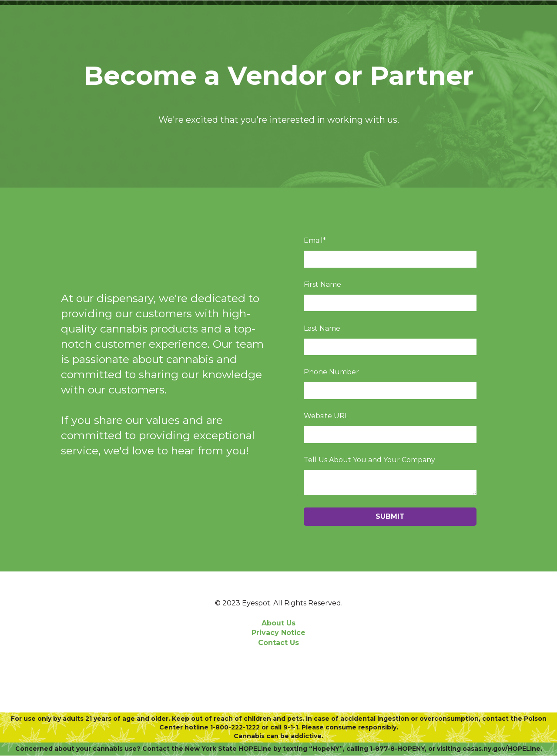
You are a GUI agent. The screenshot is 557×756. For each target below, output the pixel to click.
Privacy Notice (278, 633)
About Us (278, 623)
